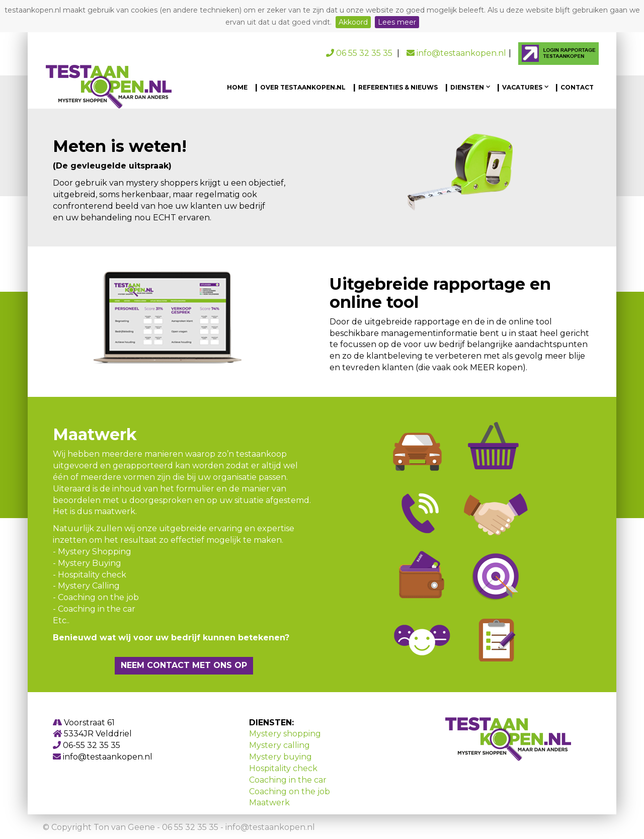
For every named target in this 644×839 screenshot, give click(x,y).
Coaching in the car (288, 780)
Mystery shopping (285, 734)
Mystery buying (280, 757)
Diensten (468, 87)
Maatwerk (269, 803)
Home (237, 87)
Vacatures (523, 87)
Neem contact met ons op (184, 665)
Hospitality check (283, 768)
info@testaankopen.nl (456, 53)
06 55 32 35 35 (360, 53)
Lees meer (397, 22)
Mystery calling (279, 745)
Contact (577, 87)
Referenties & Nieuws (398, 87)
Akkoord (353, 22)
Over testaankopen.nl (303, 87)
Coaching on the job (290, 791)
